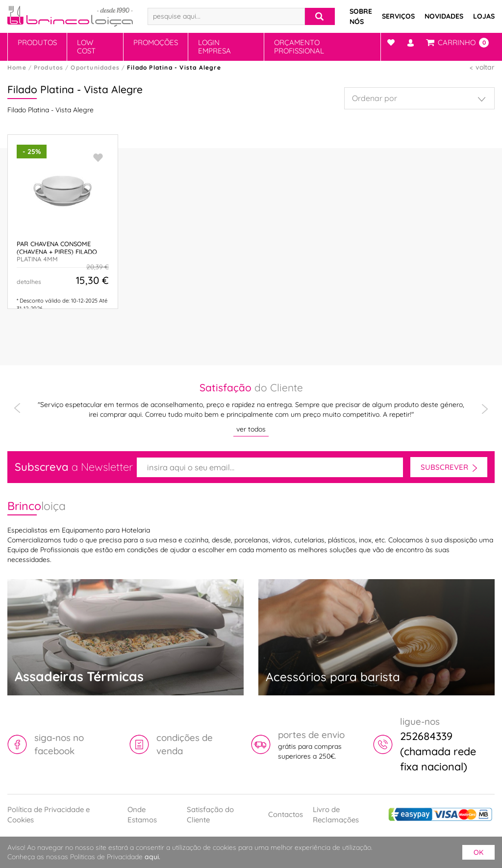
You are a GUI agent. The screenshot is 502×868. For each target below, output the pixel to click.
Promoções (156, 42)
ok (478, 852)
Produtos (37, 42)
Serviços (398, 16)
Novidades (444, 16)
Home (17, 67)
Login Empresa (214, 47)
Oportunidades (95, 67)
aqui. (152, 857)
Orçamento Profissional (299, 47)
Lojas (484, 16)
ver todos (251, 429)
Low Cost (86, 47)
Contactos (286, 814)
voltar (485, 67)
